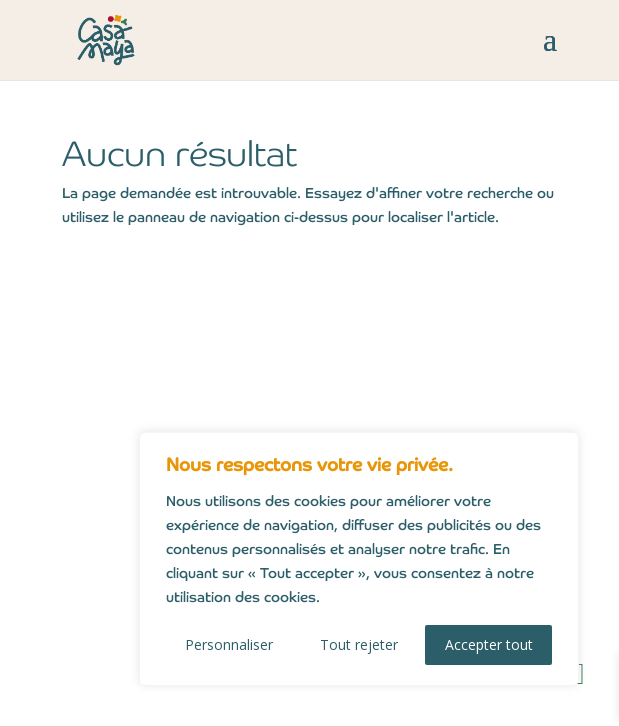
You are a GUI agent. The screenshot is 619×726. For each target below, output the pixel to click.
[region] (359, 559)
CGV (112, 464)
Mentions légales (165, 399)
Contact (126, 367)
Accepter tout (489, 644)
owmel (460, 703)
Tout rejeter (359, 644)
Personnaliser (229, 644)
